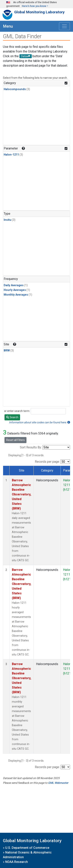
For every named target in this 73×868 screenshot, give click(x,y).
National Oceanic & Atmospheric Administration (27, 855)
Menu (8, 26)
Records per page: (47, 462)
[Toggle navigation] (64, 26)
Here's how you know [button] (34, 6)
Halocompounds (15, 89)
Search (12, 417)
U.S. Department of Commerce (27, 848)
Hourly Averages (15, 290)
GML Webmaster (58, 783)
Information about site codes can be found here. (40, 422)
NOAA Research (17, 862)
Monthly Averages (16, 295)
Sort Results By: (31, 447)
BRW (7, 351)
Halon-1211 (11, 155)
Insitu (7, 220)
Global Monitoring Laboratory (39, 12)
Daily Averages (14, 285)
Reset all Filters (15, 440)
